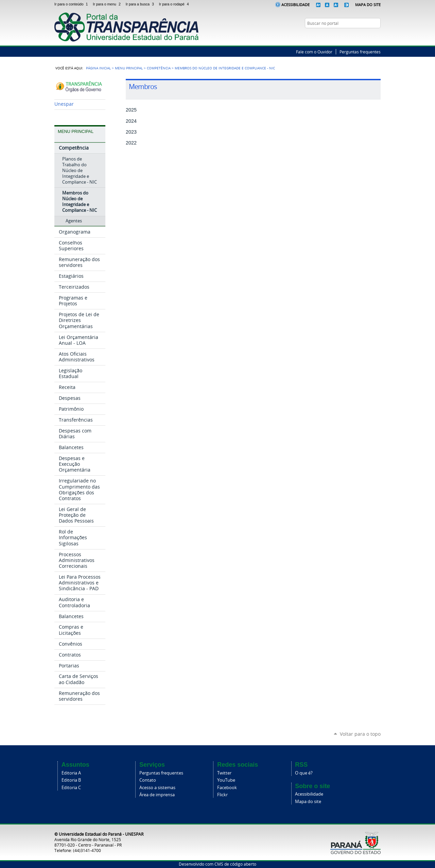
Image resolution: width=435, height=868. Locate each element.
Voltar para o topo (360, 734)
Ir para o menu (108, 4)
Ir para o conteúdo (72, 4)
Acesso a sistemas (157, 788)
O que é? (304, 773)
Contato (148, 780)
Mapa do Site (368, 5)
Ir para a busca (141, 4)
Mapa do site (308, 802)
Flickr (222, 795)
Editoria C (71, 788)
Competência (159, 68)
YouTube (377, 36)
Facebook (227, 788)
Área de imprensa (157, 795)
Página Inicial (98, 68)
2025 (131, 110)
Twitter (369, 36)
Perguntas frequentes (360, 52)
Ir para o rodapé (175, 4)
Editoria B (71, 780)
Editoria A (71, 773)
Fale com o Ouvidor (314, 52)
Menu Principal (129, 68)
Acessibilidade (295, 5)
